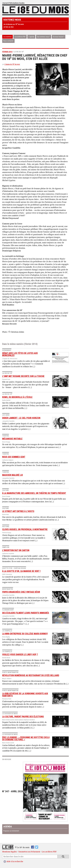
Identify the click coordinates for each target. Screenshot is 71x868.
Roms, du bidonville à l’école (17, 397)
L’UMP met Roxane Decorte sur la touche (23, 376)
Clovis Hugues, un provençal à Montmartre (25, 529)
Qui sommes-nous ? (44, 37)
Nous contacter (8, 41)
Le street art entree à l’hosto (18, 511)
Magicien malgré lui (12, 475)
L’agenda (31, 37)
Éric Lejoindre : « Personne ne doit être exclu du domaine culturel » (26, 739)
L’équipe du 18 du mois (12, 64)
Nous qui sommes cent (14, 457)
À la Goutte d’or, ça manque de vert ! (21, 571)
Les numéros (7, 37)
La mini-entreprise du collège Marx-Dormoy (25, 634)
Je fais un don (8, 27)
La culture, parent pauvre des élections (23, 717)
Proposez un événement (11, 831)
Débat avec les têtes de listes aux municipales (20, 354)
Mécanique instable (12, 439)
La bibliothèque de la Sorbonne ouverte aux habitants (25, 695)
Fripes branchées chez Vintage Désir (21, 592)
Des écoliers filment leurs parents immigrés (26, 613)
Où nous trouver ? (59, 37)
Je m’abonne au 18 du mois (14, 24)
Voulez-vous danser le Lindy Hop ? (20, 655)
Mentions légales (9, 852)
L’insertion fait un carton (16, 550)
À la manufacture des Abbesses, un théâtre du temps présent (34, 493)
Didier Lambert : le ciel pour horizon (21, 418)
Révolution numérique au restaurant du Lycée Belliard (31, 675)
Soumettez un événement (29, 852)
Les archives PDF (20, 37)
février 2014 (7, 52)
